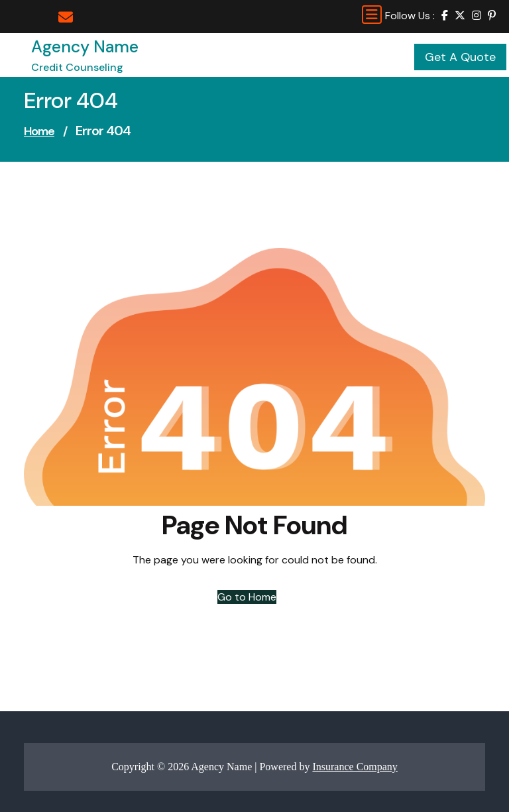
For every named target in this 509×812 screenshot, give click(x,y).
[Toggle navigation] (372, 15)
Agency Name (85, 47)
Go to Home (247, 597)
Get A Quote (460, 57)
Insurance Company (355, 767)
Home (39, 131)
